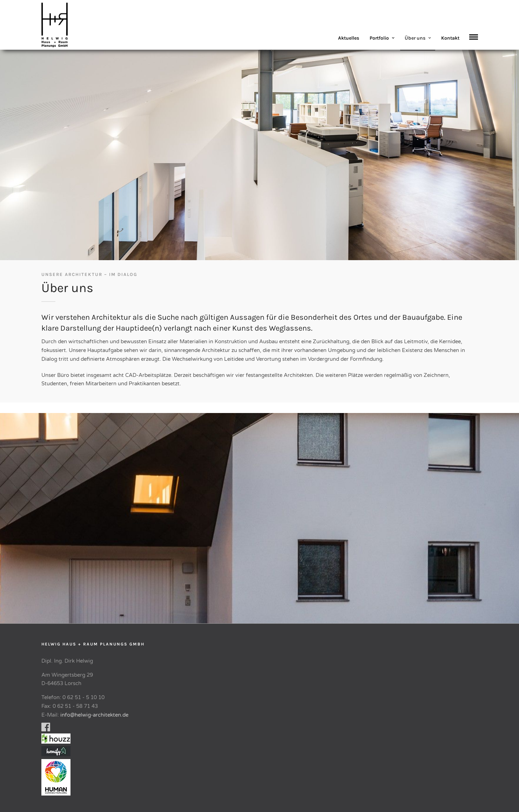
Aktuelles (349, 38)
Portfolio (379, 38)
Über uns (415, 38)
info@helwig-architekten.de (94, 715)
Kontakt (450, 38)
